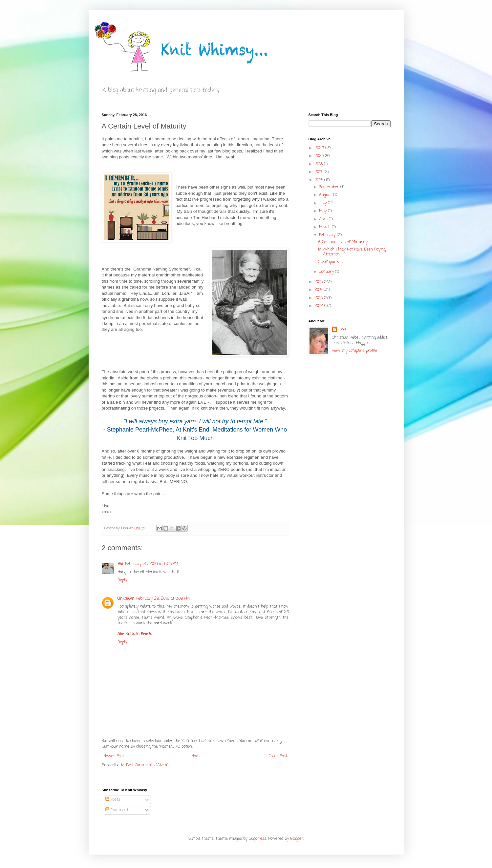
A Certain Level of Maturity (343, 242)
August (326, 195)
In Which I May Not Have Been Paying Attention (352, 252)
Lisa (342, 329)
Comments (118, 810)
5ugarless (257, 839)
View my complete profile (354, 351)
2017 (319, 172)
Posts (113, 800)
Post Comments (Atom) (147, 765)
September (330, 187)
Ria (120, 564)
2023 (320, 148)
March (325, 227)
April (324, 219)
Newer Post (114, 756)
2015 (319, 282)
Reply (122, 580)
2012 (319, 306)
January (327, 272)
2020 (320, 156)
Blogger (297, 839)
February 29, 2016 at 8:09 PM (163, 599)
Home (196, 756)
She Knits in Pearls (135, 634)
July (323, 203)
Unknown (126, 599)
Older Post (278, 756)
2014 (319, 290)
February (328, 235)
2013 (319, 298)
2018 (319, 164)
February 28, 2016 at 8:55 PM (152, 564)
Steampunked (330, 262)
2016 (319, 180)
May (323, 211)
